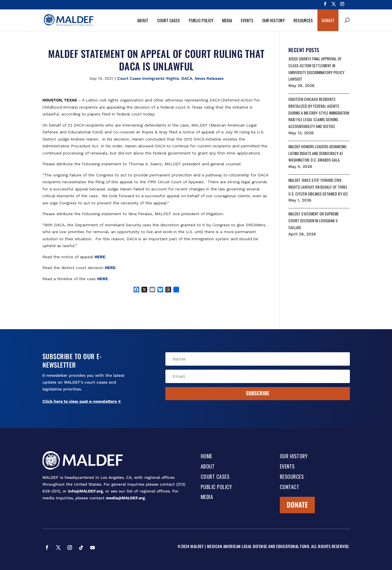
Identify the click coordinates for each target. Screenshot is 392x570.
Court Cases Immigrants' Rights (148, 78)
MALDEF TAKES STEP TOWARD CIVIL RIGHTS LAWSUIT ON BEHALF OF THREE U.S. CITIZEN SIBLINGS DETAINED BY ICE (318, 187)
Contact (290, 487)
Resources (303, 20)
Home (207, 457)
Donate (328, 20)
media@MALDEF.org (125, 498)
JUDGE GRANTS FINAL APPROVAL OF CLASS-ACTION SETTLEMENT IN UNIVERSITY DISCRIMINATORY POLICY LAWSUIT (316, 69)
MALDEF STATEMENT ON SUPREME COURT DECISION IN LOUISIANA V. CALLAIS (314, 220)
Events (247, 20)
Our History (273, 20)
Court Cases (169, 20)
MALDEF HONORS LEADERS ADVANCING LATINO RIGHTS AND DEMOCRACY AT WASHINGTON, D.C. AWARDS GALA (317, 153)
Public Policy (201, 20)
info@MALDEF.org (85, 491)
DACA (187, 78)
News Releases (209, 78)
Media (227, 20)
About (143, 20)
